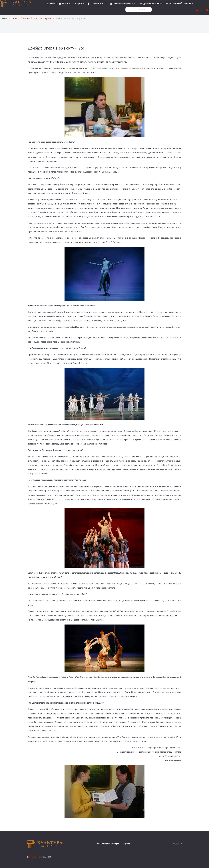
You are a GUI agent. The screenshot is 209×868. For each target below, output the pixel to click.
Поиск (125, 7)
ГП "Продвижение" (36, 857)
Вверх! (178, 844)
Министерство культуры (108, 844)
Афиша (127, 844)
